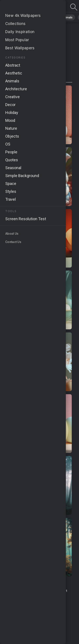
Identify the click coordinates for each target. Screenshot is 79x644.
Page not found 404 (26, 7)
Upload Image (29, 596)
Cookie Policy (41, 604)
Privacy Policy (19, 604)
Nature (31, 17)
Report (62, 591)
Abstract (48, 17)
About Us (48, 596)
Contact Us (47, 591)
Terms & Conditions (22, 591)
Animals (67, 17)
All (17, 17)
